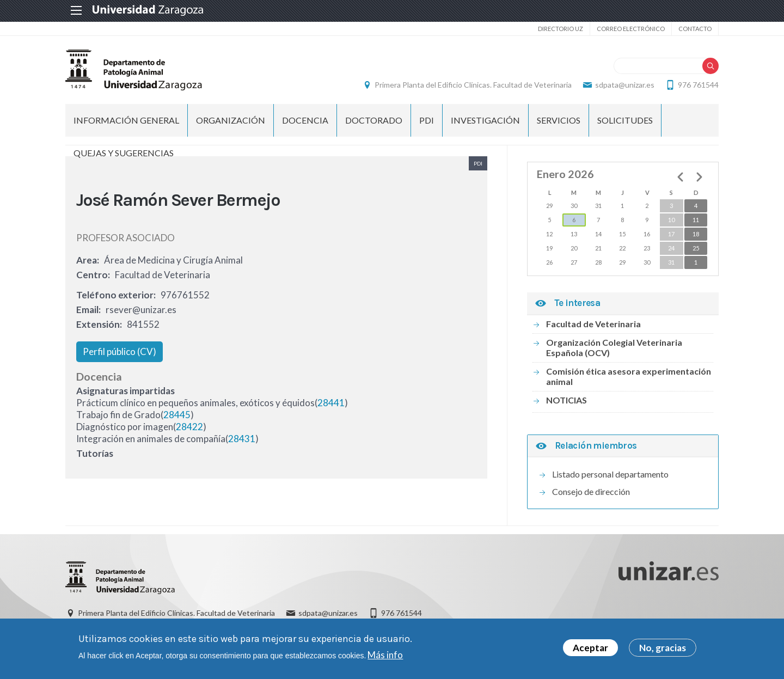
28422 (189, 427)
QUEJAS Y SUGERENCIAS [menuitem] (124, 153)
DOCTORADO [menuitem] (374, 120)
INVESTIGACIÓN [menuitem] (485, 120)
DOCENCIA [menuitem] (305, 120)
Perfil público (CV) (120, 351)
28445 (177, 415)
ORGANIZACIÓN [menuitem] (231, 120)
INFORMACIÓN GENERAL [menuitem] (126, 120)
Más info (385, 655)
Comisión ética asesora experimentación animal (629, 376)
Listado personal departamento (610, 474)
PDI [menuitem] (427, 120)
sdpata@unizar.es (625, 85)
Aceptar (590, 648)
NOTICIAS (566, 400)
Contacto (695, 29)
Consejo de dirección (591, 491)
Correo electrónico (631, 29)
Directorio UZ (561, 29)
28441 (331, 403)
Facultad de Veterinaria (593, 324)
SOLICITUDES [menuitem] (625, 120)
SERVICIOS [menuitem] (559, 120)
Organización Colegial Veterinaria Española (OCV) (614, 347)
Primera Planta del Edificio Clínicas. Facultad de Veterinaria (473, 85)
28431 (242, 439)
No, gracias (663, 648)
